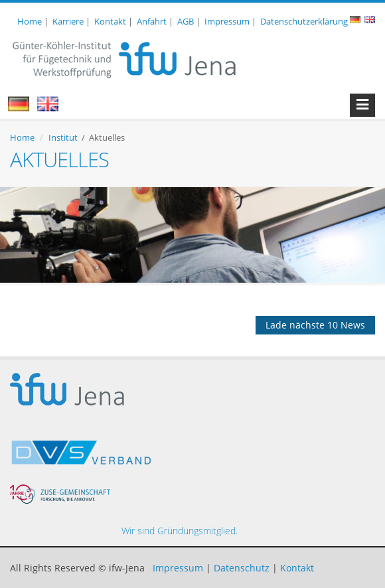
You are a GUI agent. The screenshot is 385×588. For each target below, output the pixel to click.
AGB (186, 21)
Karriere (68, 21)
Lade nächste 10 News (315, 325)
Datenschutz (242, 568)
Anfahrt (152, 21)
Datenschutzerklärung (304, 21)
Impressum (227, 21)
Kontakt (110, 21)
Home (30, 21)
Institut (63, 137)
